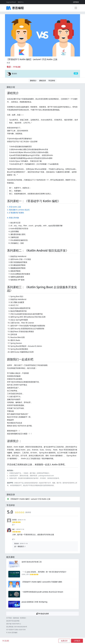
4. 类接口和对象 (13, 218)
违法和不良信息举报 (13, 621)
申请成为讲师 (42, 614)
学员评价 (52, 81)
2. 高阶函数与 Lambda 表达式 (18, 210)
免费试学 (64, 641)
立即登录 (76, 2)
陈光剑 (14, 74)
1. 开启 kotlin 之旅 (14, 207)
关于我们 (9, 618)
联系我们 (23, 618)
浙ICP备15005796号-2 (14, 624)
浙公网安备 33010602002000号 (17, 627)
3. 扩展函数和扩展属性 (16, 213)
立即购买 (77, 641)
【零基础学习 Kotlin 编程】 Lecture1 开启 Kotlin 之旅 (32, 59)
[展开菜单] (76, 8)
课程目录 (42, 81)
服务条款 (16, 618)
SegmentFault (11, 2)
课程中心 (21, 2)
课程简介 (33, 81)
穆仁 (14, 529)
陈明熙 (14, 520)
